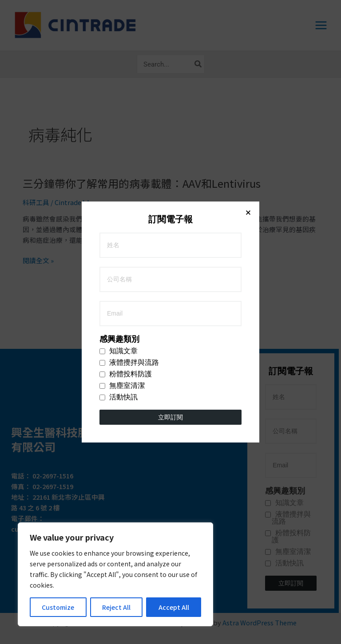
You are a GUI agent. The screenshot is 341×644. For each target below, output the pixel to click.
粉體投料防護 (126, 212)
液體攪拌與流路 (129, 201)
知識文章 (119, 189)
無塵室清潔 (122, 224)
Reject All (116, 607)
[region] (115, 574)
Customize (58, 607)
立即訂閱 (170, 255)
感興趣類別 (119, 177)
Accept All (174, 607)
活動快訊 (119, 235)
